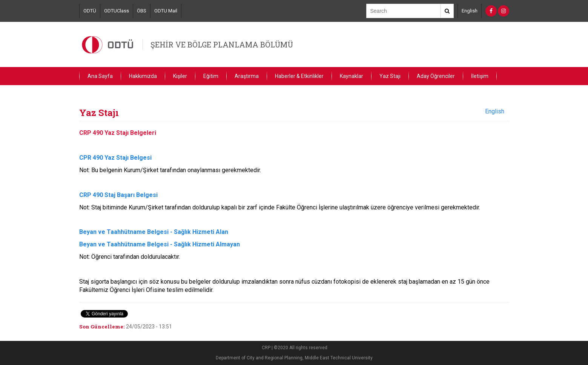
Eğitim (211, 76)
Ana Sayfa (100, 76)
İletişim (480, 76)
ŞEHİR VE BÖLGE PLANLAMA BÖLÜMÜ (222, 44)
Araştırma (247, 76)
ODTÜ (90, 11)
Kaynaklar (352, 76)
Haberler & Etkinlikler (299, 76)
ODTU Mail (166, 11)
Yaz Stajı (390, 76)
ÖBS (142, 11)
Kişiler (180, 76)
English (470, 11)
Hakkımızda (143, 76)
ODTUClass (117, 11)
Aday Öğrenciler (436, 76)
